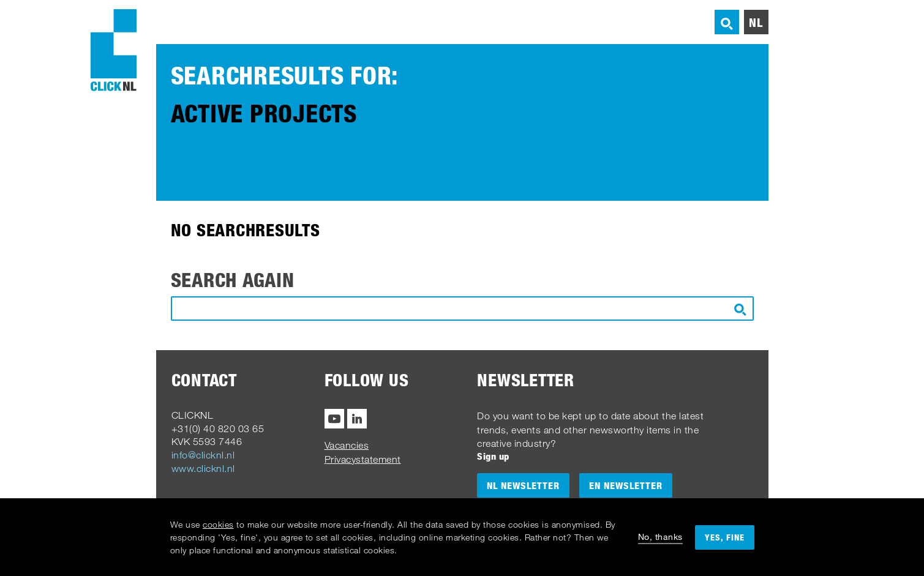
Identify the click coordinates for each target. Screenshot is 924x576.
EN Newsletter (626, 485)
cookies (218, 524)
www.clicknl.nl (203, 468)
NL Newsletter (523, 485)
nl (756, 22)
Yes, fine (725, 537)
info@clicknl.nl (203, 455)
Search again (233, 280)
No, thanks (660, 537)
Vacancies (347, 445)
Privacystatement (363, 459)
